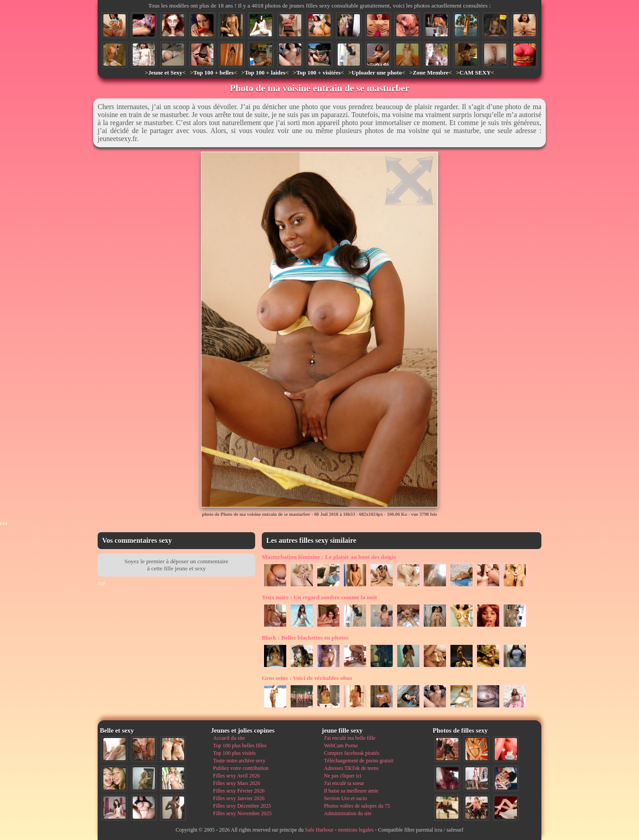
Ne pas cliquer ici (343, 776)
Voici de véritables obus (307, 678)
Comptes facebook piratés (352, 753)
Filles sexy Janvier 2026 (239, 798)
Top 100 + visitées (319, 73)
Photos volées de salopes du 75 (357, 806)
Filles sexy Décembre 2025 (242, 806)
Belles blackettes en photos (305, 638)
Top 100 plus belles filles (240, 746)
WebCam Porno (341, 746)
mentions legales (356, 830)
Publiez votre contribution (241, 768)
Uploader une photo (377, 73)
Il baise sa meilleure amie (351, 791)
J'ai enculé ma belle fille (350, 738)
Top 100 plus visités (234, 753)
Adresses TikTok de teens (351, 768)
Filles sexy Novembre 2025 (242, 813)
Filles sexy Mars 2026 (237, 783)
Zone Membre (431, 73)
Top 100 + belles (213, 73)
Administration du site (348, 813)
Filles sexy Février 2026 (239, 791)
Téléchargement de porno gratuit (359, 761)
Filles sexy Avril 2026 (236, 776)
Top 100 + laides (265, 73)
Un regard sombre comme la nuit (319, 597)
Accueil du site (229, 738)
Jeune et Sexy (165, 73)
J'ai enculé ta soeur (344, 783)
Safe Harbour (319, 830)
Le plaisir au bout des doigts (329, 557)
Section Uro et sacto (345, 798)
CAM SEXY (475, 73)
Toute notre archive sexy (239, 761)
